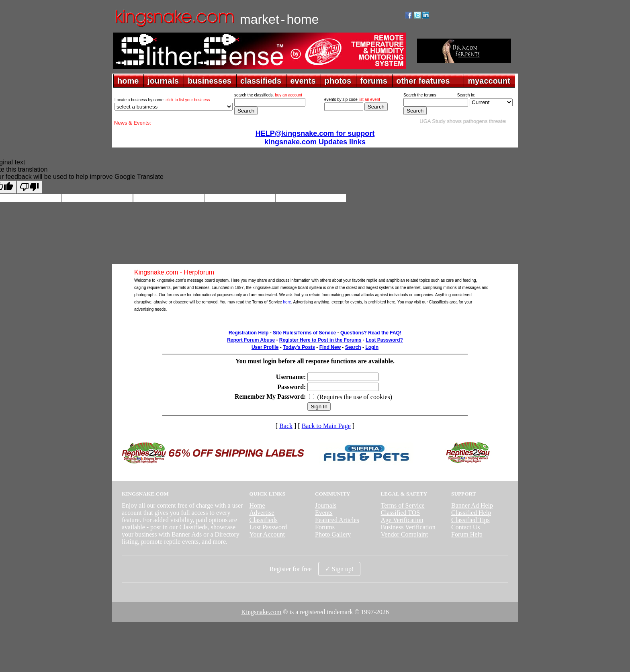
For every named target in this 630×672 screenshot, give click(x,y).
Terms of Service (403, 505)
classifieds (261, 81)
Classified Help (471, 513)
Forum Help (467, 534)
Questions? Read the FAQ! (371, 333)
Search (353, 347)
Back (286, 426)
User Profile (265, 347)
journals (163, 81)
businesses (210, 81)
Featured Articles (337, 520)
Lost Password (268, 527)
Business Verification (408, 527)
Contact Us (466, 527)
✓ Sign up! (340, 569)
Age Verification (402, 520)
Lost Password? (384, 340)
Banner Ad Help (472, 505)
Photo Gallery (333, 534)
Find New (330, 347)
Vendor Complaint (405, 534)
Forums (325, 527)
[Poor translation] (29, 187)
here (287, 302)
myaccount (489, 81)
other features (423, 81)
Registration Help (249, 333)
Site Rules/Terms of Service (304, 333)
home (128, 81)
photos (338, 81)
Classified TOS (401, 513)
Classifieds (263, 520)
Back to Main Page (326, 426)
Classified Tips (470, 520)
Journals (326, 505)
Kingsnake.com (261, 612)
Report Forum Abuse (251, 340)
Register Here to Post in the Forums (320, 340)
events (303, 81)
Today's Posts (299, 347)
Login (372, 347)
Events (324, 513)
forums (374, 81)
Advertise (262, 513)
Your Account (267, 534)
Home (257, 505)
